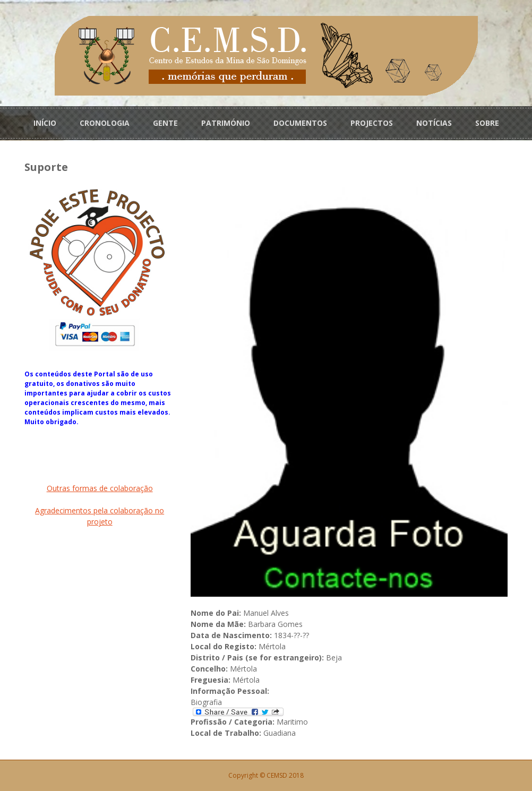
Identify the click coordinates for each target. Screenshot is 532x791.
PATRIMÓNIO (226, 123)
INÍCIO (45, 123)
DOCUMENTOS (300, 123)
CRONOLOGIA (105, 123)
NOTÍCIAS (434, 123)
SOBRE (487, 123)
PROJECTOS (372, 123)
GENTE (165, 123)
